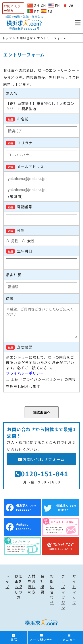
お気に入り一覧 (12, 8)
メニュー (69, 638)
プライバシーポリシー (25, 373)
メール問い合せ (41, 638)
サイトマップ (74, 589)
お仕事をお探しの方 (18, 587)
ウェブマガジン (63, 592)
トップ (7, 581)
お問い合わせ (52, 589)
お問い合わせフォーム (41, 459)
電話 (14, 638)
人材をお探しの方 (32, 584)
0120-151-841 (42, 474)
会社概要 (42, 584)
